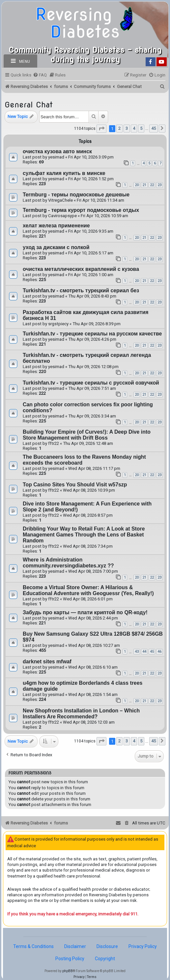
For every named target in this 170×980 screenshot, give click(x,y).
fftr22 (54, 443)
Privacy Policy (143, 946)
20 (137, 185)
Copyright (105, 959)
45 (152, 652)
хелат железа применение (56, 226)
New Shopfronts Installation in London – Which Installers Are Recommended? (81, 714)
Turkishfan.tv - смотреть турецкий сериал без (81, 290)
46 (159, 652)
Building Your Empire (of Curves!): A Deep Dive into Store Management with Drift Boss (87, 435)
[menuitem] (40, 75)
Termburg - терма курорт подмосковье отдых (81, 210)
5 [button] (141, 128)
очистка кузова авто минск (57, 151)
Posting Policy (70, 959)
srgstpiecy (58, 324)
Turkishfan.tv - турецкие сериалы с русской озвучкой (91, 383)
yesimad (56, 157)
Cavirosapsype (62, 216)
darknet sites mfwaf (47, 662)
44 (144, 652)
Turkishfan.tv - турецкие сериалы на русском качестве (92, 334)
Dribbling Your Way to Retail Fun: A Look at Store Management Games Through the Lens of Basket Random (84, 535)
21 (144, 185)
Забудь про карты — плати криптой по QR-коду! (85, 612)
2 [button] (119, 128)
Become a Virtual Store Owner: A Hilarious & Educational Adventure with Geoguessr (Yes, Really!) (88, 590)
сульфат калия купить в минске (64, 173)
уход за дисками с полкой (56, 247)
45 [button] (154, 128)
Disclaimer (75, 946)
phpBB (68, 971)
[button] (101, 129)
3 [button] (127, 128)
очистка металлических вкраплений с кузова (81, 269)
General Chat (29, 105)
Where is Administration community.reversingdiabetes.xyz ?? (68, 563)
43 (137, 652)
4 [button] (134, 128)
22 (152, 185)
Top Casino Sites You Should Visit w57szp (75, 485)
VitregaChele (60, 200)
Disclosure (107, 946)
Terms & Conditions (33, 946)
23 (159, 185)
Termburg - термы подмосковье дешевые (76, 195)
